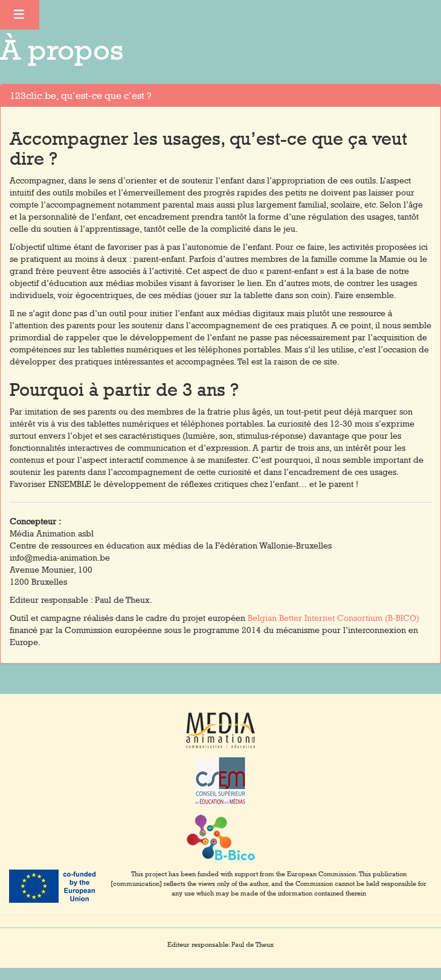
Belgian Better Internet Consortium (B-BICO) (333, 618)
